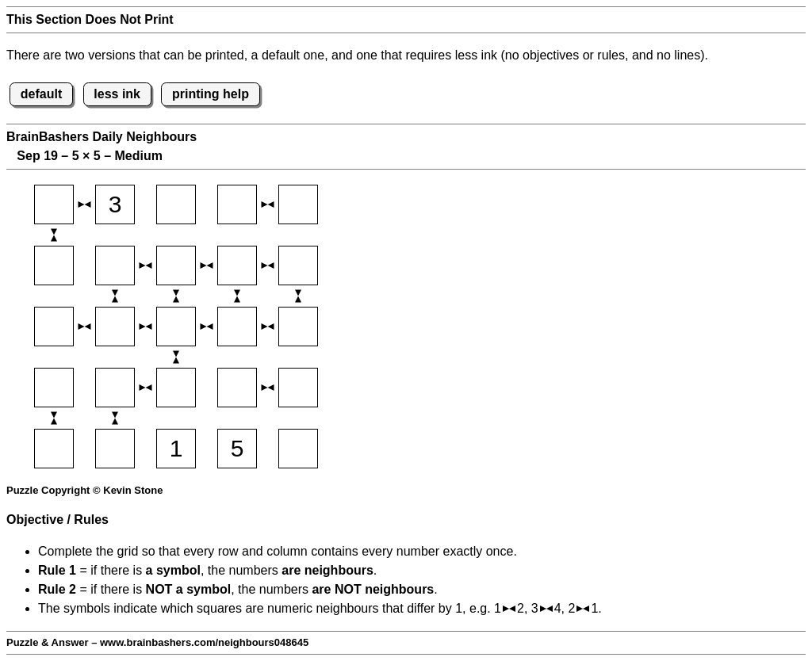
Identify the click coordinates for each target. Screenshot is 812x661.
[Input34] (237, 327)
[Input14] (237, 204)
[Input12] (115, 204)
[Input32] (115, 327)
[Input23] (176, 266)
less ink (117, 94)
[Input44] (237, 388)
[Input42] (115, 388)
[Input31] (54, 327)
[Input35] (298, 327)
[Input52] (115, 449)
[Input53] (176, 449)
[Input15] (298, 204)
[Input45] (298, 388)
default (41, 94)
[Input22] (115, 266)
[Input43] (176, 388)
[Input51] (54, 449)
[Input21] (54, 266)
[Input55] (298, 449)
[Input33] (176, 327)
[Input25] (298, 266)
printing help (211, 94)
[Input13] (176, 204)
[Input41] (54, 388)
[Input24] (237, 266)
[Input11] (54, 204)
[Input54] (237, 449)
